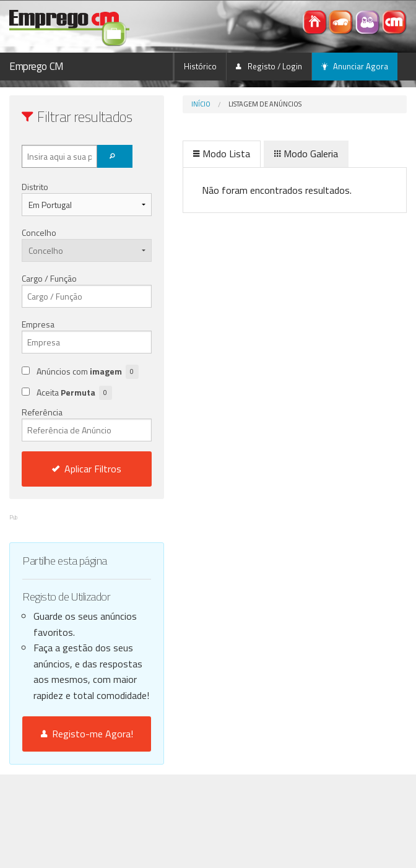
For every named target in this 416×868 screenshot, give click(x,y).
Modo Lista (222, 154)
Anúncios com (88, 372)
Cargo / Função (49, 278)
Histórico (200, 66)
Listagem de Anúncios (265, 104)
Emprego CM (37, 66)
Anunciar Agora (355, 66)
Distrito (35, 187)
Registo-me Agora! (87, 734)
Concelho (39, 232)
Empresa (38, 324)
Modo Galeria (306, 154)
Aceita (74, 393)
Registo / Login (269, 66)
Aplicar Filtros (87, 469)
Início (201, 104)
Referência (87, 423)
